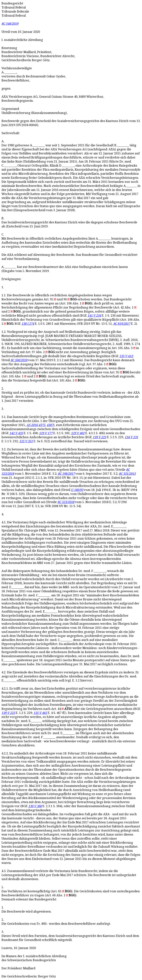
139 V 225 (99, 437)
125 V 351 (26, 441)
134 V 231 (131, 437)
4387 (50, 425)
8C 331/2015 (127, 474)
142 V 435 (16, 433)
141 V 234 (94, 316)
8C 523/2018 (66, 502)
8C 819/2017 (122, 324)
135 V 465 (40, 713)
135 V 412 (126, 356)
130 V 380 (35, 806)
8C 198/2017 (66, 474)
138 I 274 (28, 324)
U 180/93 (77, 490)
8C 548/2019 (10, 24)
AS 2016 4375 (36, 425)
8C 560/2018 (19, 360)
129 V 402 (78, 433)
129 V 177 (46, 433)
